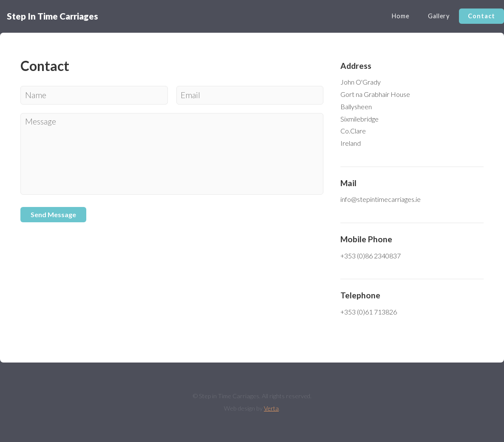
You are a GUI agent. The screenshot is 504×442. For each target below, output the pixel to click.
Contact (481, 16)
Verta (271, 408)
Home (401, 16)
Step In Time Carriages (52, 16)
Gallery (439, 16)
